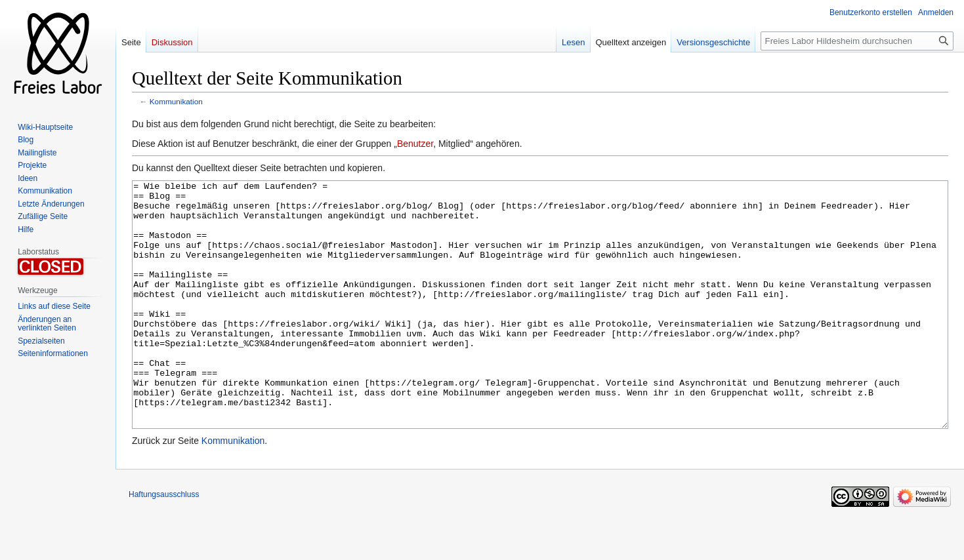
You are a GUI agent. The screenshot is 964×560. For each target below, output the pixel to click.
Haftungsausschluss (164, 544)
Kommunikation (176, 101)
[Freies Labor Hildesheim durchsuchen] (857, 41)
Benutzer (415, 144)
